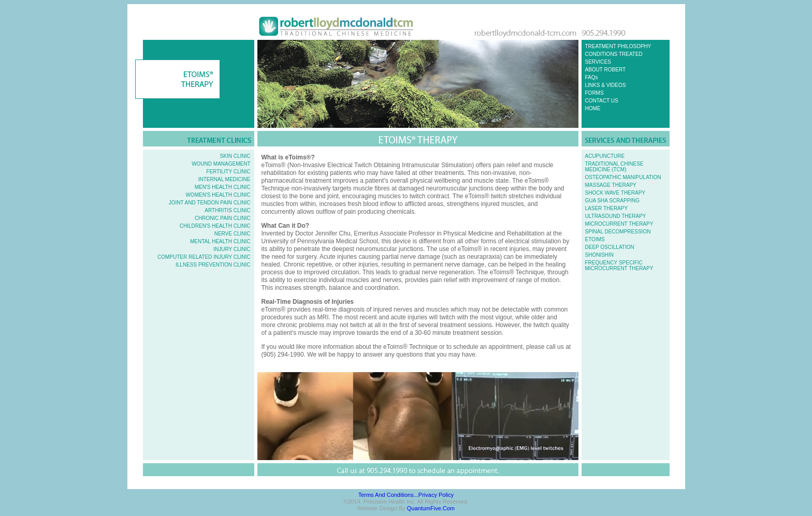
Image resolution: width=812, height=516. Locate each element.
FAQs (592, 77)
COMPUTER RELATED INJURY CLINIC (204, 257)
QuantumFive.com (431, 508)
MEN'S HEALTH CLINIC (223, 187)
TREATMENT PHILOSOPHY (618, 46)
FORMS (594, 93)
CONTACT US (602, 101)
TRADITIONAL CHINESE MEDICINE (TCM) (614, 167)
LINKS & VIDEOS (606, 85)
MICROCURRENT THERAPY (619, 224)
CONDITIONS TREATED (614, 54)
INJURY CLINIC (232, 249)
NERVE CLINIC (233, 234)
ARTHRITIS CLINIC (227, 210)
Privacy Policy (436, 495)
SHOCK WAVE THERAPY (615, 193)
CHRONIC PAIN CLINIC (223, 218)
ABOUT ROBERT (606, 70)
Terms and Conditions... (388, 495)
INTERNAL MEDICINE (224, 179)
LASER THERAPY (607, 208)
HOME (593, 108)
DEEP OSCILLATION (610, 247)
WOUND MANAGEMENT (221, 164)
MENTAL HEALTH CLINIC (220, 241)
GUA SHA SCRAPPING (613, 201)
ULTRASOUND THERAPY (616, 216)
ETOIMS (595, 239)
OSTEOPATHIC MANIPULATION (623, 177)
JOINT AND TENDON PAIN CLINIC (210, 203)
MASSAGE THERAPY (611, 185)
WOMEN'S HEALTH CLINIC (218, 195)
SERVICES (598, 62)
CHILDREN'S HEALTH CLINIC (215, 226)
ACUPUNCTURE (605, 156)
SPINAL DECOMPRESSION (618, 232)
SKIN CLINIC (235, 156)
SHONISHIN (600, 255)
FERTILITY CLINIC (228, 172)
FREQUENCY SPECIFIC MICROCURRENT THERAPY (619, 266)
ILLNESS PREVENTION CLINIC (213, 265)
